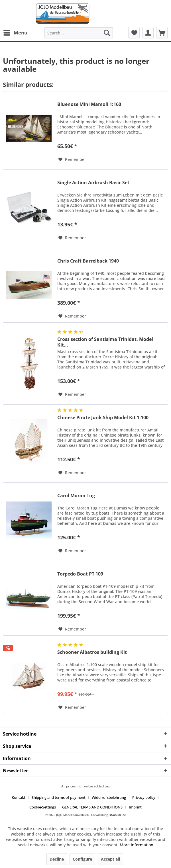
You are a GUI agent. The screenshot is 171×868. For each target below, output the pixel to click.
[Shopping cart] (162, 33)
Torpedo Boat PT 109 (80, 574)
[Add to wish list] (72, 159)
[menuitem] (15, 33)
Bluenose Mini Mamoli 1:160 (89, 104)
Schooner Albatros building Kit (92, 652)
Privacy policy (144, 797)
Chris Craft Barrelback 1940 (88, 261)
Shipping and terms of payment (59, 797)
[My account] (148, 33)
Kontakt (19, 797)
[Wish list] (134, 33)
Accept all (110, 859)
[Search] (107, 33)
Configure (82, 859)
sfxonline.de (118, 815)
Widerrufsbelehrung (109, 797)
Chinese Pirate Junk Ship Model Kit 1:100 (103, 418)
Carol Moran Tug (76, 496)
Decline (57, 859)
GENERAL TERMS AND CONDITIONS (92, 807)
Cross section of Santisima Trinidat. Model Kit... (105, 342)
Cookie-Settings (43, 807)
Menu (15, 32)
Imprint (135, 807)
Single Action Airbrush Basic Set (93, 183)
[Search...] (79, 33)
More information (137, 845)
